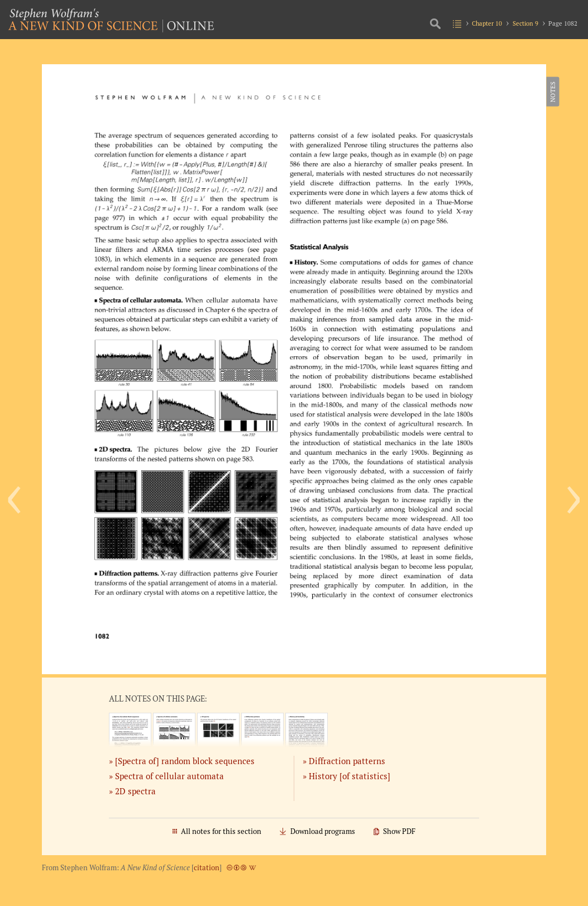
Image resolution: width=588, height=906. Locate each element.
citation (207, 868)
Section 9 (525, 23)
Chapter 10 (487, 23)
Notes (552, 92)
